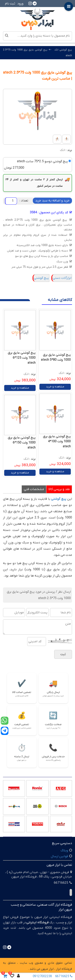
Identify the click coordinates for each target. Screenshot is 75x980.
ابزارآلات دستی (62, 278)
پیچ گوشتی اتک (63, 50)
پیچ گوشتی (41, 278)
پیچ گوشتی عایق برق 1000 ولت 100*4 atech (57, 441)
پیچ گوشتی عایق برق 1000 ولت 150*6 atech (22, 443)
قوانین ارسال (59, 856)
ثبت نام (10, 4)
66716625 (63, 976)
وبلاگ (64, 851)
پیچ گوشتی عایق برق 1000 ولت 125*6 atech (22, 358)
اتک (62, 150)
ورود (20, 4)
